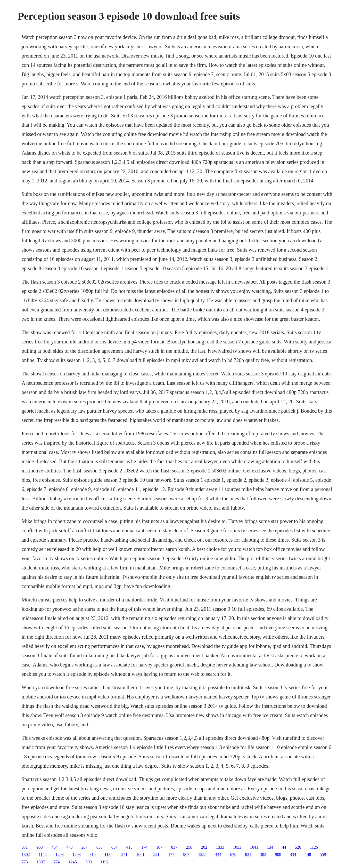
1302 (26, 854)
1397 (41, 862)
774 (57, 862)
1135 (108, 854)
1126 (314, 847)
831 (248, 854)
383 (263, 854)
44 (284, 847)
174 (144, 847)
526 (298, 847)
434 (293, 854)
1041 (254, 847)
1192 (105, 862)
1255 (202, 854)
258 (189, 847)
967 (186, 854)
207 (85, 847)
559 (323, 854)
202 (204, 847)
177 (171, 854)
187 (159, 847)
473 (70, 847)
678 (233, 854)
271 (124, 854)
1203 (60, 854)
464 (55, 847)
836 (100, 847)
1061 (140, 854)
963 (40, 847)
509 (89, 862)
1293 (77, 854)
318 (93, 854)
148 (308, 854)
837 (174, 847)
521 (156, 854)
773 (25, 862)
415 (129, 847)
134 (270, 847)
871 (25, 847)
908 (278, 854)
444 (218, 854)
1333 (220, 847)
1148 (43, 854)
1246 (73, 862)
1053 (237, 847)
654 (114, 847)
